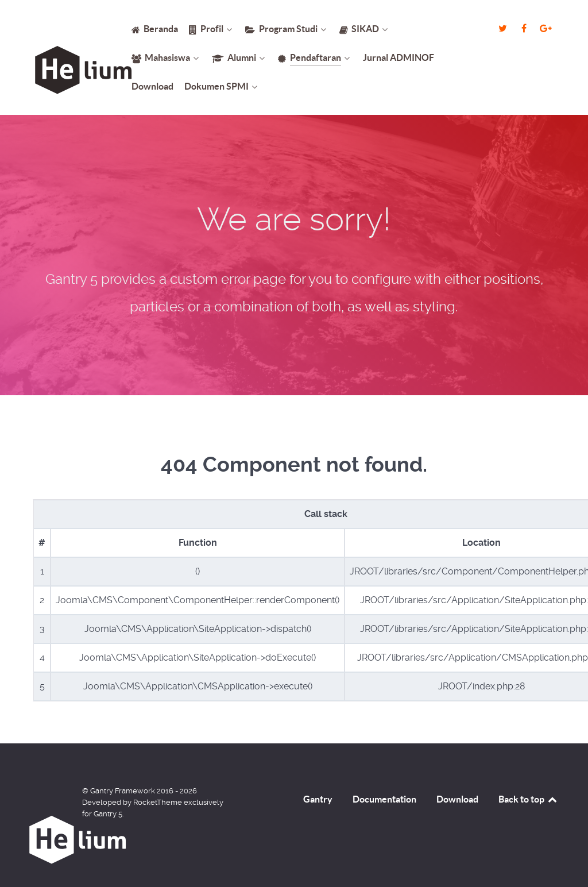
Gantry (318, 799)
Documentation (384, 799)
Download (457, 799)
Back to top (528, 799)
